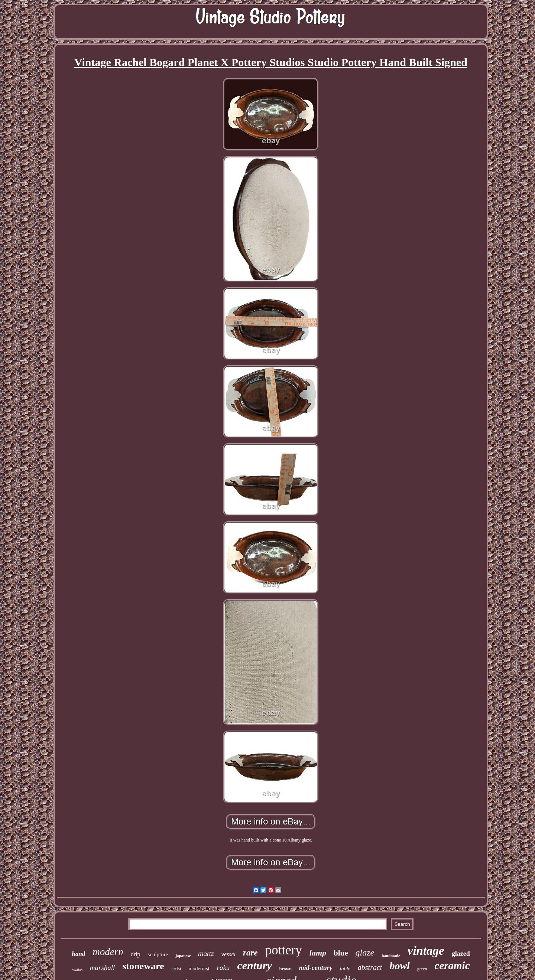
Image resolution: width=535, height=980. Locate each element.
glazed (461, 954)
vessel (228, 954)
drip (136, 954)
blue (341, 953)
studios (77, 970)
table (345, 969)
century (254, 965)
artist (176, 969)
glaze (365, 953)
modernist (199, 969)
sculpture (158, 954)
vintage (426, 951)
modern (108, 952)
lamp (318, 953)
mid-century (316, 968)
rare (250, 953)
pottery (284, 950)
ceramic (452, 966)
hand (78, 954)
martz (206, 954)
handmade (391, 955)
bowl (399, 966)
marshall (103, 968)
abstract (370, 967)
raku (223, 968)
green (422, 969)
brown (286, 969)
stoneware (143, 966)
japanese (183, 955)
